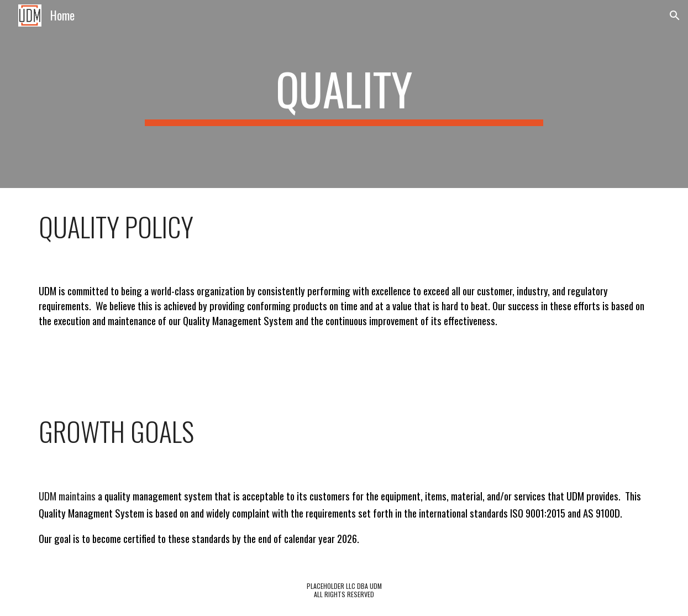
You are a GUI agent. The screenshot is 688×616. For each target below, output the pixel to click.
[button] (675, 15)
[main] (344, 94)
